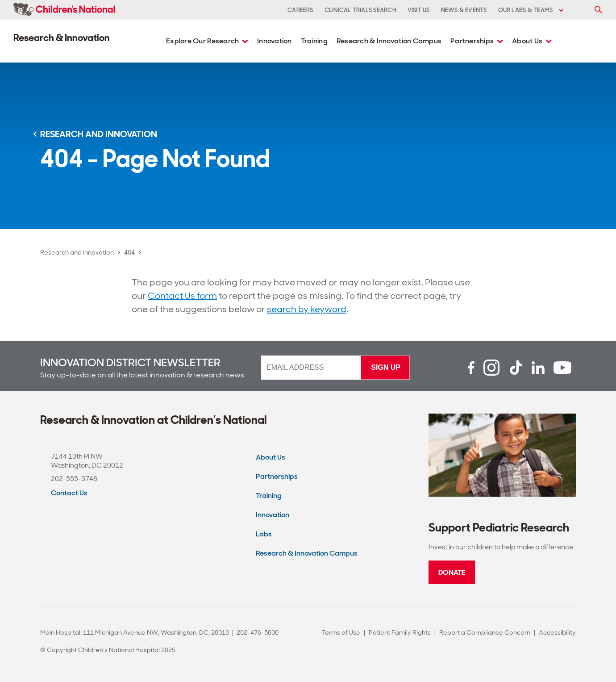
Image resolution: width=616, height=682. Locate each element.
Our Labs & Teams (531, 10)
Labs (264, 534)
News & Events (464, 10)
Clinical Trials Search (360, 10)
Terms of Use (341, 632)
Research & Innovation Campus (389, 41)
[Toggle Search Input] (598, 10)
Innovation (275, 41)
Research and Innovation (77, 252)
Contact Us (69, 493)
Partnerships (477, 41)
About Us (532, 41)
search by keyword (307, 309)
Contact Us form (182, 296)
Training (314, 41)
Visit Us (419, 10)
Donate (452, 572)
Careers (300, 10)
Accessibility (557, 632)
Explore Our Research (207, 41)
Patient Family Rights (400, 632)
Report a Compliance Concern (485, 632)
